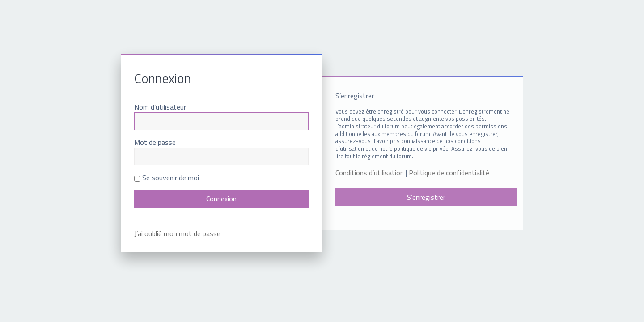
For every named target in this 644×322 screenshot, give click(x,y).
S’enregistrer (426, 197)
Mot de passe (155, 142)
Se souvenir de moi (167, 178)
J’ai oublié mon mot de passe (177, 233)
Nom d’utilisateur (160, 107)
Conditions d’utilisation (370, 173)
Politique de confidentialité (449, 173)
